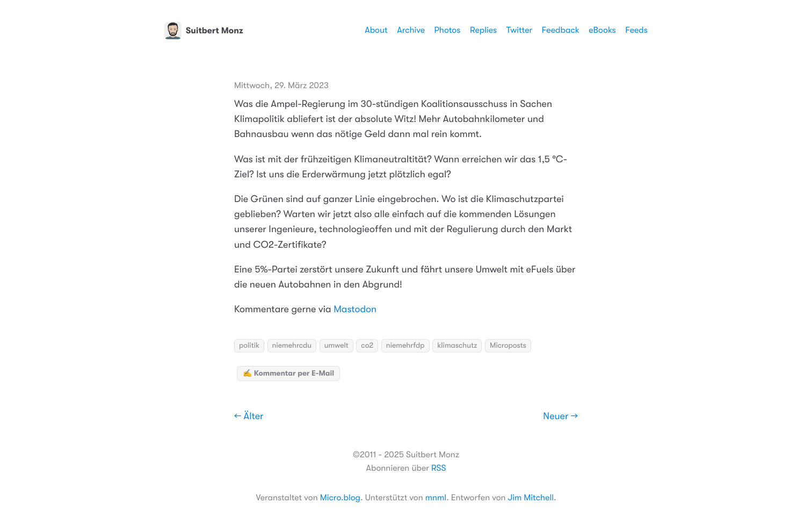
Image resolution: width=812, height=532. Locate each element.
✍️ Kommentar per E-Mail (288, 373)
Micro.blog (340, 498)
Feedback (561, 30)
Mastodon (355, 310)
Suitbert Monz (204, 31)
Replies (483, 30)
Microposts (508, 346)
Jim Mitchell (531, 498)
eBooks (602, 30)
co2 (367, 346)
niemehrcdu (292, 346)
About (376, 30)
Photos (448, 30)
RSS (438, 468)
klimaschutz (457, 346)
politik (249, 346)
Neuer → (560, 416)
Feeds (636, 30)
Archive (411, 30)
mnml (436, 498)
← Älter (249, 416)
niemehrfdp (405, 346)
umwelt (336, 346)
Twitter (520, 30)
